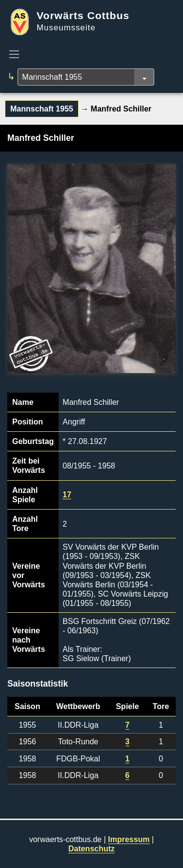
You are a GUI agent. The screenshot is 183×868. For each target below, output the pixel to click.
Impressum (129, 839)
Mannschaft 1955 (42, 109)
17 (67, 495)
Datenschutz (91, 849)
